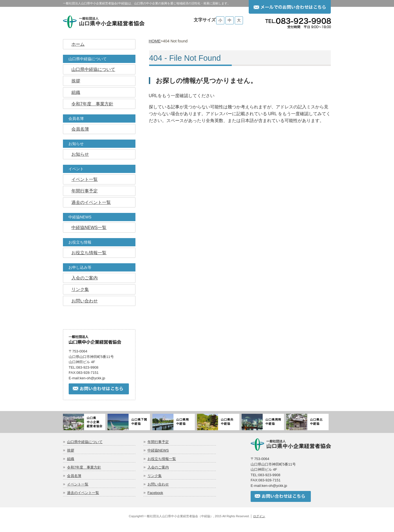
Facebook (155, 493)
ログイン (259, 516)
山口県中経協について (88, 59)
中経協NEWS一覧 (89, 228)
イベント (76, 169)
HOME (155, 41)
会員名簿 (76, 118)
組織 (76, 92)
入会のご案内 (85, 278)
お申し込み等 (80, 267)
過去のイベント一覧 (91, 202)
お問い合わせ (85, 301)
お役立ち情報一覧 (89, 253)
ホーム (78, 44)
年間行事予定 (85, 191)
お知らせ (76, 144)
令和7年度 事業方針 (92, 104)
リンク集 (80, 289)
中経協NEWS (80, 217)
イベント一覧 (85, 179)
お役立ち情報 (80, 242)
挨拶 (76, 81)
